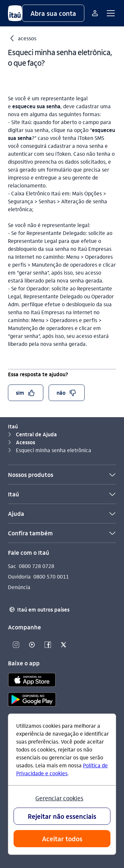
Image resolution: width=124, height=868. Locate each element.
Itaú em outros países (39, 610)
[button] (53, 13)
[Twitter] (63, 645)
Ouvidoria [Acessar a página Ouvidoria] (19, 576)
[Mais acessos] (95, 13)
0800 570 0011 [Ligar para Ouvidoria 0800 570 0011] (51, 576)
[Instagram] (16, 645)
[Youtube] (32, 645)
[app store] (32, 681)
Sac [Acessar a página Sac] (12, 566)
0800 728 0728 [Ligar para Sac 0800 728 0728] (37, 566)
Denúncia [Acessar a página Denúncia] (19, 587)
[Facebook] (48, 645)
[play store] (32, 701)
